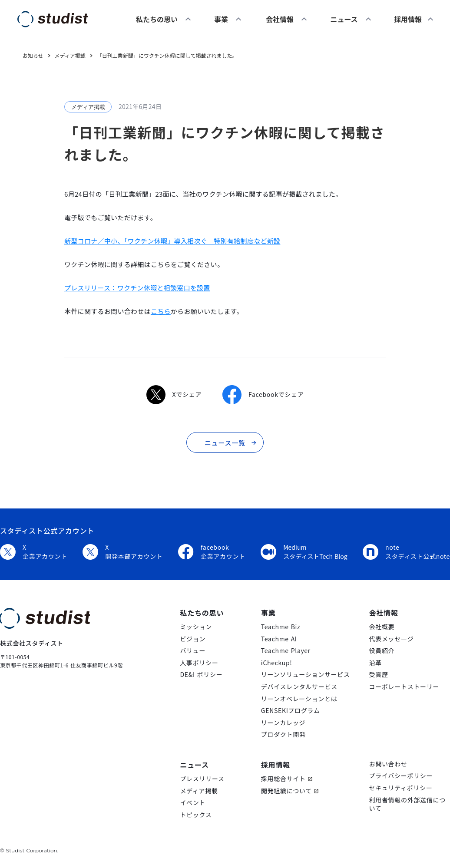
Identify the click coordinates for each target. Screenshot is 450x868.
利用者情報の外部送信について (407, 804)
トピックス (196, 815)
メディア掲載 (199, 791)
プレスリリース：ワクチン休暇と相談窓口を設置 (137, 288)
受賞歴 (378, 675)
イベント (193, 803)
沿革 (375, 663)
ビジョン (193, 639)
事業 (221, 19)
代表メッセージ (391, 639)
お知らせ (33, 56)
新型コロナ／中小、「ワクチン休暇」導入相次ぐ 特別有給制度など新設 (172, 241)
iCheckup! (277, 663)
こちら (161, 311)
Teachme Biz (281, 627)
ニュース (344, 19)
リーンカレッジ (283, 723)
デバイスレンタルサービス (299, 687)
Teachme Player (286, 651)
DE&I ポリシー (201, 675)
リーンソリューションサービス (306, 675)
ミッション (196, 627)
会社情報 (280, 19)
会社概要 (382, 627)
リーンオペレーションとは (299, 699)
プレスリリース (202, 779)
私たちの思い (157, 19)
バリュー (193, 651)
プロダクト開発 (283, 734)
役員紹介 (382, 651)
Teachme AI (279, 639)
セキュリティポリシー (400, 788)
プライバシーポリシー (401, 776)
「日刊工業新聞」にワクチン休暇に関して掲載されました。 (167, 56)
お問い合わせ (388, 764)
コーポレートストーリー (404, 687)
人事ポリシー (199, 663)
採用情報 (276, 765)
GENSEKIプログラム (291, 711)
